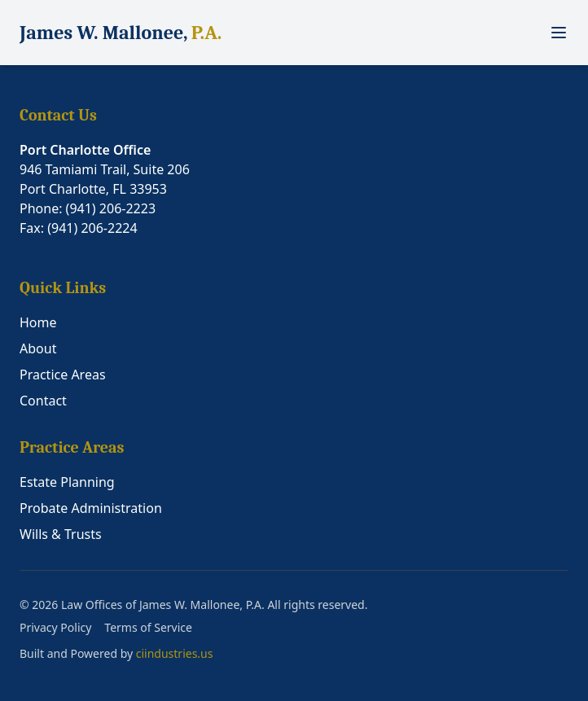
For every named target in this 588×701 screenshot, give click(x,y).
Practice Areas (63, 375)
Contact (43, 401)
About (38, 348)
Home (38, 322)
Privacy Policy (55, 627)
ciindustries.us (175, 653)
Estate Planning (67, 482)
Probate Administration (91, 508)
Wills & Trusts (61, 534)
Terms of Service (148, 627)
